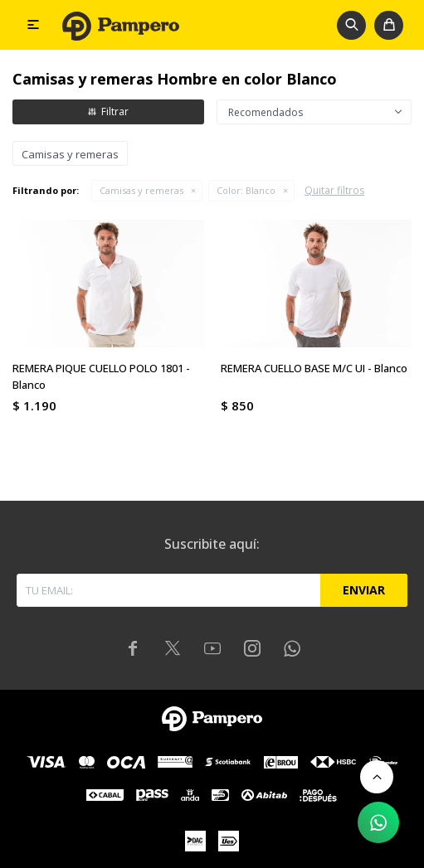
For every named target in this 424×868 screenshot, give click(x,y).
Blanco (246, 190)
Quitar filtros (334, 190)
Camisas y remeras (141, 190)
